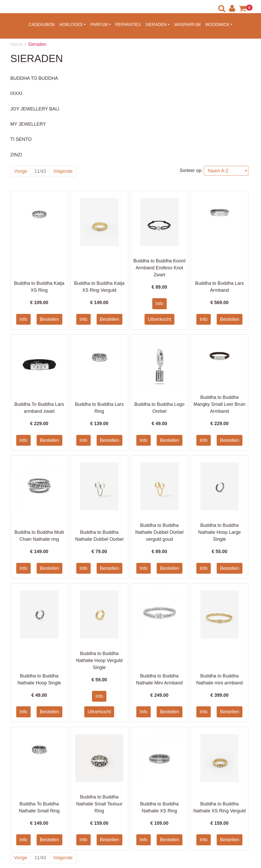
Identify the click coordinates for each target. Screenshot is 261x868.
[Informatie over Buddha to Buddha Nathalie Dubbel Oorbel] (99, 486)
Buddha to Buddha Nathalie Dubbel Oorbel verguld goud (159, 532)
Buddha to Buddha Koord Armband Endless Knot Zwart (159, 268)
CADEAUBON (42, 25)
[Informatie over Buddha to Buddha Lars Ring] (99, 356)
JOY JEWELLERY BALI (35, 109)
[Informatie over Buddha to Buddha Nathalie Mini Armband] (159, 614)
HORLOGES (71, 25)
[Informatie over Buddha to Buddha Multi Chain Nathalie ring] (39, 486)
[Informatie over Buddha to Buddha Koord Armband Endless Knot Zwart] (159, 222)
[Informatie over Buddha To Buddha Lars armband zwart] (39, 365)
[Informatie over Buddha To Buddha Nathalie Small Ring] (39, 749)
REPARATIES (128, 25)
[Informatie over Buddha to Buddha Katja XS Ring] (39, 213)
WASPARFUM (187, 25)
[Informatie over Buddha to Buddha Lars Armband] (220, 213)
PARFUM (99, 25)
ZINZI (16, 155)
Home (17, 44)
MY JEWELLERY (28, 124)
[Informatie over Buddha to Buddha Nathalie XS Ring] (159, 758)
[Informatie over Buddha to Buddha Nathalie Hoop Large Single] (220, 486)
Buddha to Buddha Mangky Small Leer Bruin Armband (219, 404)
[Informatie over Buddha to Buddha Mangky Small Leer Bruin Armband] (220, 356)
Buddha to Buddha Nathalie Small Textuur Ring (99, 804)
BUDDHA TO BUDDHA (34, 78)
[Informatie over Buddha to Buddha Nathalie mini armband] (220, 614)
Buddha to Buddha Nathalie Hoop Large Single (219, 532)
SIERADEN (156, 25)
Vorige (21, 171)
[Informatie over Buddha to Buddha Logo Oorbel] (159, 365)
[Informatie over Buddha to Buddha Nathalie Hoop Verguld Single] (99, 614)
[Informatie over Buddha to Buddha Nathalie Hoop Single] (39, 614)
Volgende (63, 171)
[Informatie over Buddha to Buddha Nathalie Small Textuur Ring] (99, 758)
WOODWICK (217, 25)
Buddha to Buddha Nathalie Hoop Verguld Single (99, 660)
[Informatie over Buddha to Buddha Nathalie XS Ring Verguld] (220, 758)
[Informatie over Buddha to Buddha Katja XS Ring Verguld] (99, 222)
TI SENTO (21, 139)
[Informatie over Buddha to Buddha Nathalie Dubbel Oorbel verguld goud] (159, 486)
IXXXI (16, 93)
